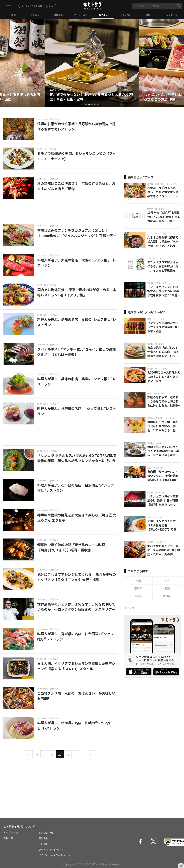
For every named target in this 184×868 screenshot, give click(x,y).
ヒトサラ (129, 608)
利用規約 (44, 844)
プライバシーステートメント (55, 855)
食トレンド (36, 15)
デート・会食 (81, 15)
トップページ (11, 833)
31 (75, 755)
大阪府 (166, 588)
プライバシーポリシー (51, 850)
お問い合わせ (46, 833)
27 (44, 755)
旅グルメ (103, 15)
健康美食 (58, 15)
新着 (14, 15)
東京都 (138, 588)
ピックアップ (170, 15)
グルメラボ (126, 15)
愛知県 (166, 596)
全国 (138, 580)
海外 (166, 580)
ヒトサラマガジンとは (32, 6)
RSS (51, 6)
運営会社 (44, 838)
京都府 (138, 596)
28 (52, 755)
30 (68, 755)
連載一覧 (8, 838)
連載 (148, 15)
